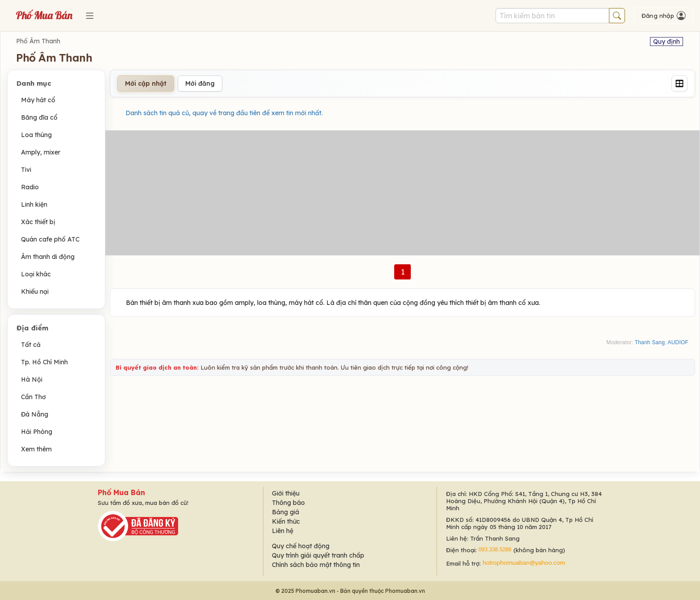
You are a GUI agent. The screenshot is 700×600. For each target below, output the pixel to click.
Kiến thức (286, 521)
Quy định (667, 42)
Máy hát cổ (38, 100)
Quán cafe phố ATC (50, 239)
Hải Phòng (37, 432)
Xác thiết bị (38, 222)
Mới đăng (200, 83)
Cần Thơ (33, 397)
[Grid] (679, 83)
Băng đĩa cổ (39, 117)
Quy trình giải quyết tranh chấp (318, 555)
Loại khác (36, 274)
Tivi (26, 170)
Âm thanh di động (48, 257)
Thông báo (288, 503)
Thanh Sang (650, 342)
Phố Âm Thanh (38, 41)
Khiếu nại (35, 292)
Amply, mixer (41, 152)
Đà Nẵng (35, 414)
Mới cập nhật (146, 83)
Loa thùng (36, 135)
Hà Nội (32, 379)
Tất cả (31, 345)
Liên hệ (283, 531)
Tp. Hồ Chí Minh (44, 362)
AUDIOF (678, 342)
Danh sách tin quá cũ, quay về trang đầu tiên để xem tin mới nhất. (224, 113)
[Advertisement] (403, 193)
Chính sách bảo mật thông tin (316, 565)
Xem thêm (36, 449)
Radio (30, 187)
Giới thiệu (286, 493)
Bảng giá (285, 512)
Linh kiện (34, 204)
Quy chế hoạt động (301, 546)
